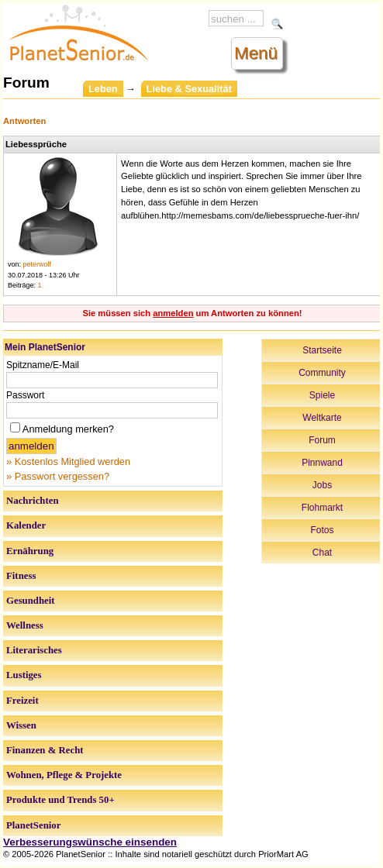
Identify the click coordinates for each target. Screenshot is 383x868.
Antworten (24, 121)
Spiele (322, 395)
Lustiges (24, 675)
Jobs (322, 485)
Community (322, 373)
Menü (256, 53)
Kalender (26, 525)
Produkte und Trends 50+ (60, 800)
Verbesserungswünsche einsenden (90, 842)
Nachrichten (33, 501)
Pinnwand (322, 463)
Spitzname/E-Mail (43, 365)
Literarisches (34, 650)
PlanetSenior (33, 825)
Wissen (21, 725)
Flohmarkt (322, 508)
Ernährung (30, 551)
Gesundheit (31, 601)
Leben (103, 89)
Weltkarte (322, 418)
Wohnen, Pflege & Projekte (64, 775)
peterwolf (38, 264)
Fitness (21, 576)
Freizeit (22, 701)
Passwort (25, 395)
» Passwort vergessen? (58, 476)
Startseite (322, 350)
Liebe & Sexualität (189, 89)
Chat (322, 553)
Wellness (25, 625)
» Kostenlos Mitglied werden (68, 462)
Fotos (322, 530)
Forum (322, 440)
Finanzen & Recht (45, 750)
